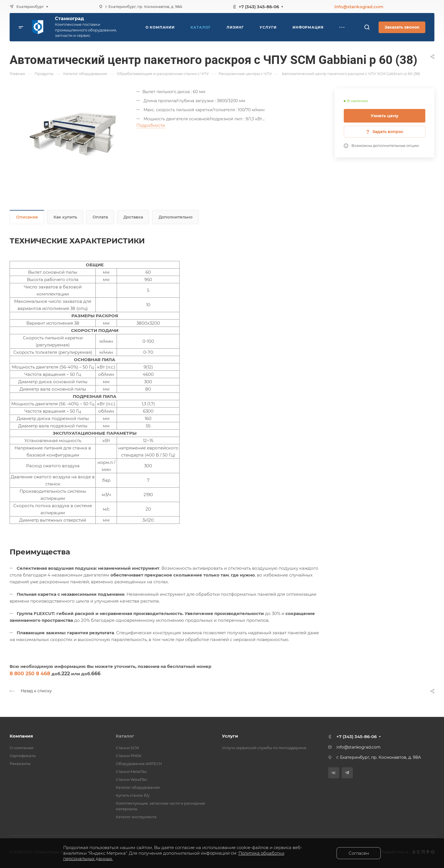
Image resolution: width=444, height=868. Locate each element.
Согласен (359, 853)
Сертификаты (23, 756)
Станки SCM (127, 748)
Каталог (125, 736)
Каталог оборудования (138, 787)
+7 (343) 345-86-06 (259, 7)
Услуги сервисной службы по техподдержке (264, 748)
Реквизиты (20, 764)
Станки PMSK (129, 756)
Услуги (230, 736)
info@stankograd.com (359, 7)
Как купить (65, 217)
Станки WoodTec (132, 779)
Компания (21, 736)
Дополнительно (176, 217)
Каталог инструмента (136, 817)
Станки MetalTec (131, 771)
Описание (27, 217)
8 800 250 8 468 (30, 673)
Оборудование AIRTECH (139, 764)
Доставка (133, 217)
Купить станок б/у (133, 795)
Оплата (100, 217)
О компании (22, 748)
